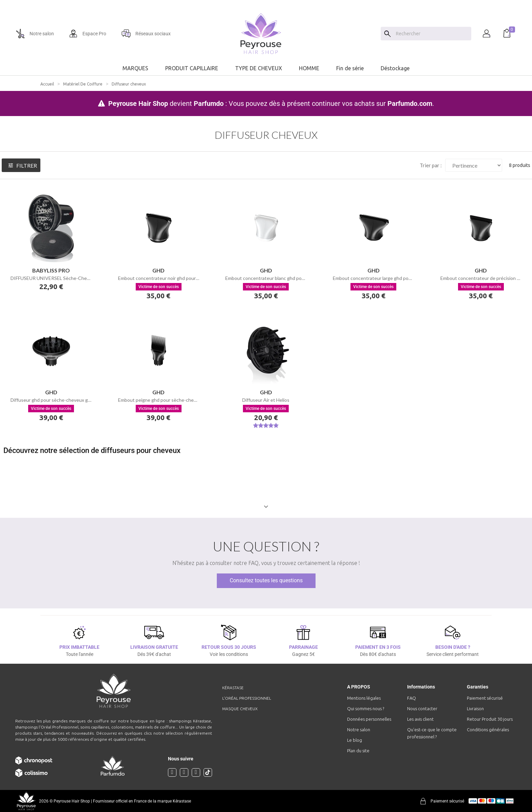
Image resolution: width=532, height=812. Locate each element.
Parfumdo (209, 103)
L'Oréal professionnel (247, 698)
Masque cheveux (240, 709)
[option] (266, 3)
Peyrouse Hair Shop (138, 103)
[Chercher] (432, 34)
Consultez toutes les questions (266, 580)
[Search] (387, 34)
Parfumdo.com (410, 103)
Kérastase (233, 688)
